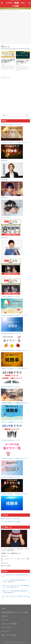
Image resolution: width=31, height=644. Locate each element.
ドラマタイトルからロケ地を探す (9, 624)
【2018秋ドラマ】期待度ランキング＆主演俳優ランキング (15, 369)
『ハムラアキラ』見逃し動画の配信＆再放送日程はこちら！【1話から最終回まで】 (14, 581)
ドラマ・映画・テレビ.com (16, 4)
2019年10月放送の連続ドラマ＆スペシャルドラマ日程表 (15, 612)
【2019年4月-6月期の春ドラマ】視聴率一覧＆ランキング (14, 458)
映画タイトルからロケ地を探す (9, 635)
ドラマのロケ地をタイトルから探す (11, 521)
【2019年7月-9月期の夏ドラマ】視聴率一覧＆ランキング (14, 494)
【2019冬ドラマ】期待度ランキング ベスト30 (12, 422)
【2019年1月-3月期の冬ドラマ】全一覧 (10, 387)
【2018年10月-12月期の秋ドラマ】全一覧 (11, 334)
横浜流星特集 (4, 161)
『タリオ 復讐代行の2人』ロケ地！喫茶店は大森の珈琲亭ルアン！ (15, 576)
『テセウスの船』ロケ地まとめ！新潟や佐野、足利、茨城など (15, 597)
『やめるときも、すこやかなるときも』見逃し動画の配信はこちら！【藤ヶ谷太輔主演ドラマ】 (15, 586)
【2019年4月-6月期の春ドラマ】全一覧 (10, 440)
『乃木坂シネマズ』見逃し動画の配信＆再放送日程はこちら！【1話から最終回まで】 (15, 592)
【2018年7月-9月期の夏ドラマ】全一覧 (10, 297)
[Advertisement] (15, 28)
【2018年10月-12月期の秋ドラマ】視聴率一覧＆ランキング (15, 350)
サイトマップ (5, 620)
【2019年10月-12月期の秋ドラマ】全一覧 (11, 124)
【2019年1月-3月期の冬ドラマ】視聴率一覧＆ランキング (14, 403)
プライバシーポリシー (7, 627)
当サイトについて (6, 631)
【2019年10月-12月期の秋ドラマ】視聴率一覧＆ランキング (15, 142)
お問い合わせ (5, 616)
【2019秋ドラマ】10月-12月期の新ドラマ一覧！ (16, 8)
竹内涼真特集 (4, 180)
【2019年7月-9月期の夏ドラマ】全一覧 (10, 477)
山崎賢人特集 (4, 198)
